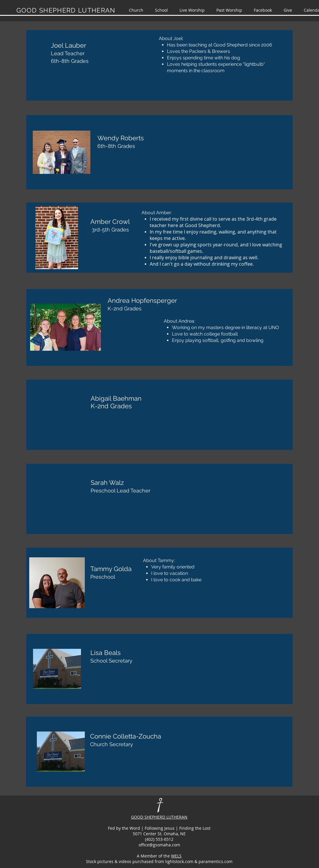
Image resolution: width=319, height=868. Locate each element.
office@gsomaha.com (159, 845)
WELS (176, 856)
